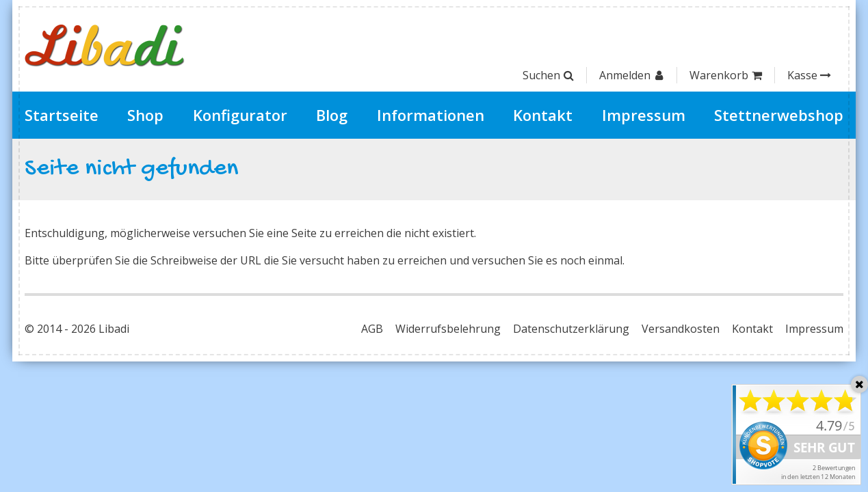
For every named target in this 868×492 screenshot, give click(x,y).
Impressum (644, 115)
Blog (332, 115)
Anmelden (632, 75)
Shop (145, 115)
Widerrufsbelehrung (448, 329)
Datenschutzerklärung (571, 329)
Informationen (431, 115)
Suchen (548, 75)
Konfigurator (240, 115)
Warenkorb (726, 75)
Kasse (809, 75)
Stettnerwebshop (779, 115)
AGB (372, 329)
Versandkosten (681, 329)
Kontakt (543, 115)
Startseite (62, 115)
